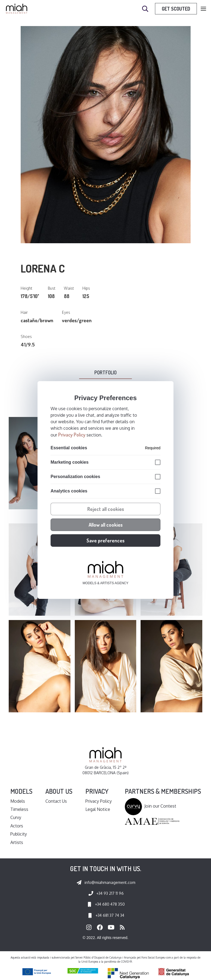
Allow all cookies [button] (106, 525)
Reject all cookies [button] (106, 509)
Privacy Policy (72, 435)
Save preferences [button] (105, 540)
